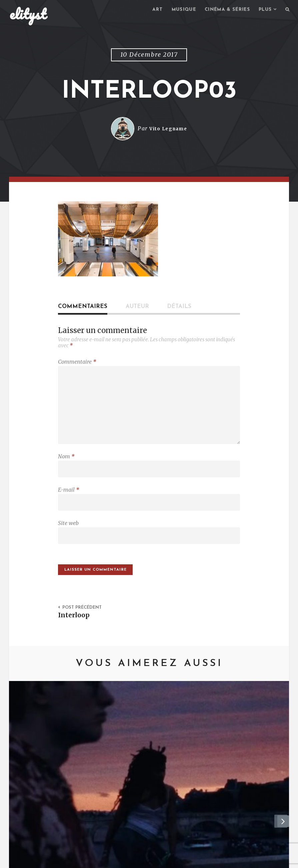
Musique (177, 10)
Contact (64, 860)
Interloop (75, 628)
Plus (264, 10)
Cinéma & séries (223, 10)
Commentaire (77, 363)
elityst (28, 15)
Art (149, 10)
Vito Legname (168, 130)
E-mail (69, 498)
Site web (68, 533)
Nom (66, 463)
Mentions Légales (107, 860)
